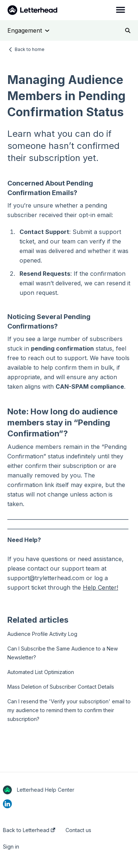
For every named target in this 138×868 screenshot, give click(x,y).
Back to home (30, 49)
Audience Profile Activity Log (42, 634)
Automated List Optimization (41, 672)
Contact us (78, 830)
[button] (121, 10)
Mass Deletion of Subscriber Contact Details (61, 687)
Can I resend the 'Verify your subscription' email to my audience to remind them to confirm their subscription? (69, 710)
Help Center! (100, 587)
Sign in (11, 847)
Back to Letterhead (29, 830)
